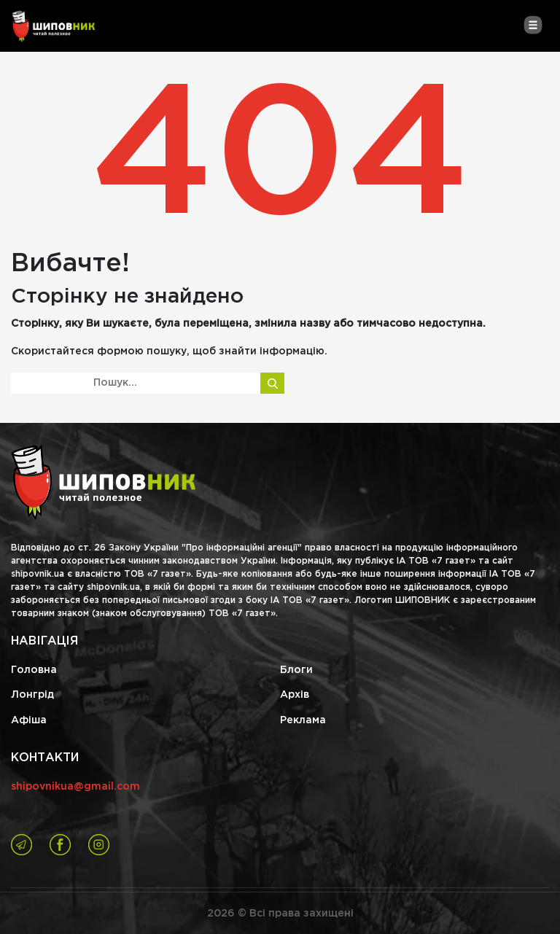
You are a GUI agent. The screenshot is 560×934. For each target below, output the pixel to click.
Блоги (296, 670)
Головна (34, 670)
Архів (295, 695)
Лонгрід (32, 695)
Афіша (29, 720)
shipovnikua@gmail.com (75, 787)
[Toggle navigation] (533, 25)
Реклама (303, 720)
